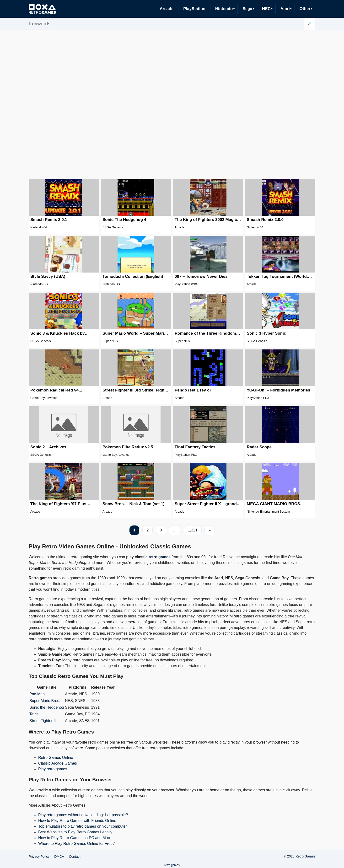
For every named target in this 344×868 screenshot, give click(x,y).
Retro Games (305, 856)
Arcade (167, 9)
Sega (247, 9)
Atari (285, 9)
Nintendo (224, 9)
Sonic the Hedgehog (47, 707)
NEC (266, 9)
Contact (75, 857)
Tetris (34, 714)
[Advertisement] (172, 104)
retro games (160, 557)
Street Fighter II (43, 721)
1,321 (193, 530)
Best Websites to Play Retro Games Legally (75, 832)
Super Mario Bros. (45, 701)
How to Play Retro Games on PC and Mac (74, 838)
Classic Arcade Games (58, 763)
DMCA (59, 857)
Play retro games (53, 769)
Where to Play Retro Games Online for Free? (76, 844)
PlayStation (194, 9)
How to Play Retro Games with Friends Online (77, 821)
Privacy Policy (39, 857)
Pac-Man (37, 694)
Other (305, 9)
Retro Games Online (56, 758)
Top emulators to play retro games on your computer (83, 826)
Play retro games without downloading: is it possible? (83, 815)
